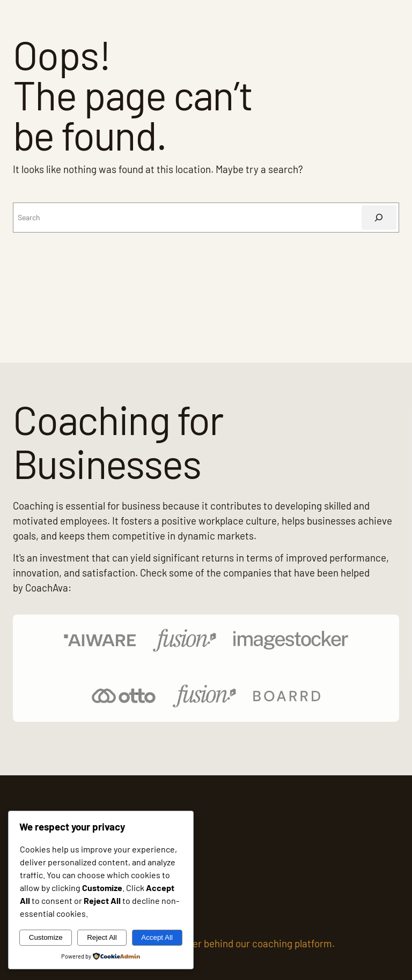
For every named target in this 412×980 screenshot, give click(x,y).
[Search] (379, 218)
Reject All (102, 937)
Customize (46, 937)
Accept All (157, 937)
